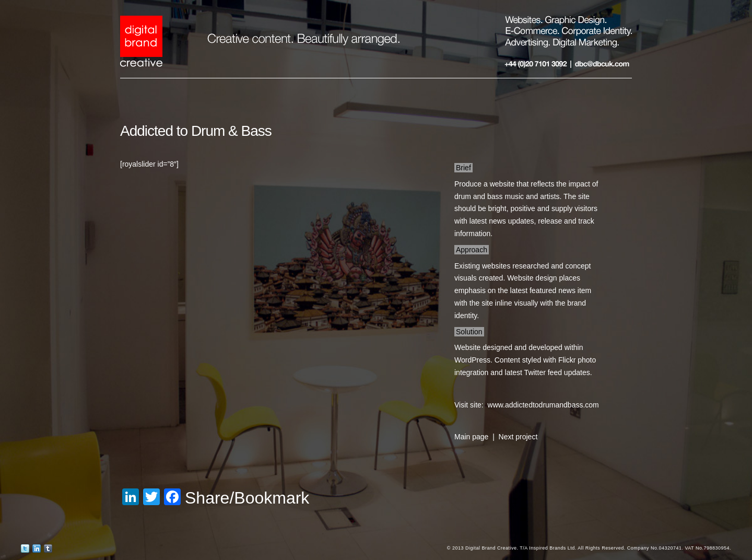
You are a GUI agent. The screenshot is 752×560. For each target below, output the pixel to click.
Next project (518, 437)
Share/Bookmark (247, 498)
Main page (471, 437)
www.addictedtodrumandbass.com (543, 405)
